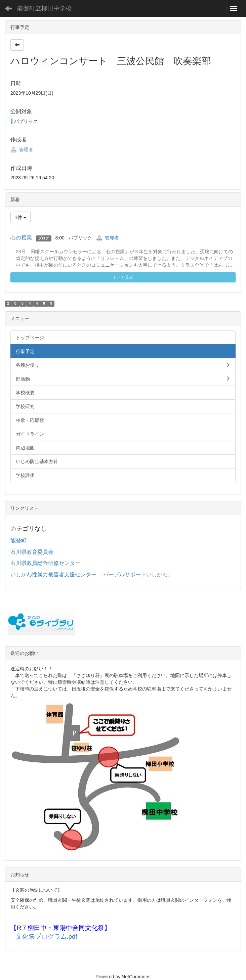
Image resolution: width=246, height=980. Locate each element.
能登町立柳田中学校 (44, 8)
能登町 (18, 541)
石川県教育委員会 (32, 552)
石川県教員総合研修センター (45, 563)
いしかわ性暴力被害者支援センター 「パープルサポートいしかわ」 (92, 574)
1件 (20, 217)
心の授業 (21, 238)
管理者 (22, 149)
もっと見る (123, 277)
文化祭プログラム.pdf (47, 937)
